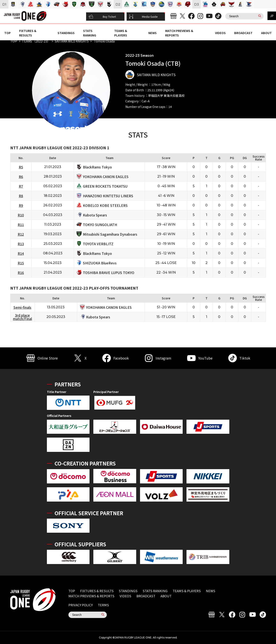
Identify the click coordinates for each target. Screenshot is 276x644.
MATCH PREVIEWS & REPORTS (91, 596)
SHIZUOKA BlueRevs (100, 263)
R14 (21, 253)
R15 (21, 263)
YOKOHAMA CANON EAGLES (106, 177)
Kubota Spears (95, 215)
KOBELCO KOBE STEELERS (105, 205)
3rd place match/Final (22, 317)
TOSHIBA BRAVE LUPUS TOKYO (109, 273)
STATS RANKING (90, 33)
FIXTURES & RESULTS (28, 33)
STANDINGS (66, 33)
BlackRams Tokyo (97, 167)
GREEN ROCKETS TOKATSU (105, 186)
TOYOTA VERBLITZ (98, 244)
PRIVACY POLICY (81, 605)
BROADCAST (243, 33)
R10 (21, 215)
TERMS (103, 605)
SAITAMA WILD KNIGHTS (72, 41)
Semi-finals (22, 307)
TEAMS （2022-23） (36, 41)
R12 (21, 234)
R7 (21, 186)
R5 (21, 167)
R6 (21, 177)
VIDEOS (220, 33)
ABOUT (266, 33)
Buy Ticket (102, 17)
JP (272, 16)
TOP (7, 33)
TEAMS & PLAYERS (121, 33)
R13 (21, 244)
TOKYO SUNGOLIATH (100, 225)
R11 (21, 225)
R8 (21, 196)
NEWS (152, 33)
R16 (21, 273)
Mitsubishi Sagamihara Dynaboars (110, 234)
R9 (21, 205)
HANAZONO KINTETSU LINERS (108, 196)
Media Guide (143, 17)
